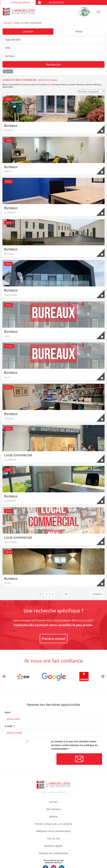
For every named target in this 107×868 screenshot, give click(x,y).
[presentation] (30, 759)
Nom (8, 712)
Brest (64, 84)
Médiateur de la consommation (53, 831)
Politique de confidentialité (53, 853)
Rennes (80, 84)
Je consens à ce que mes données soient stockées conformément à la (74, 745)
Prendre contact (54, 639)
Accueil (8, 23)
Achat (79, 31)
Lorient (72, 84)
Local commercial (18, 455)
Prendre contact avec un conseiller (53, 824)
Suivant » (97, 594)
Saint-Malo (8, 87)
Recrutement (54, 809)
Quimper (56, 84)
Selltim (63, 792)
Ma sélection (51, 2)
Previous (4, 677)
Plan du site (54, 839)
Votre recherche (20, 2)
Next (103, 677)
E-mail (10, 726)
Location (28, 31)
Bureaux (11, 125)
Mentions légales (53, 846)
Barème (53, 816)
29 (66, 594)
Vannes (89, 84)
